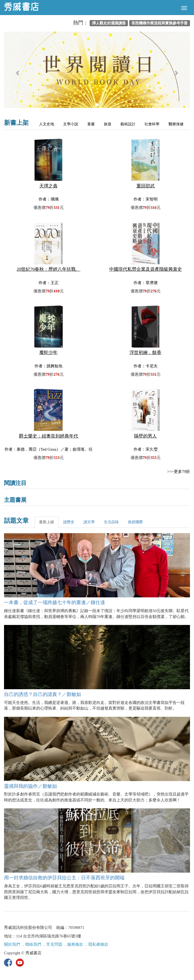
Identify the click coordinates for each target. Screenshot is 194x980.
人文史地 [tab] (47, 124)
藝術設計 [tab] (128, 124)
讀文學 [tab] (89, 522)
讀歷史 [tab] (69, 522)
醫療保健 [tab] (176, 124)
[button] (18, 72)
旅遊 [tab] (108, 124)
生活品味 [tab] (111, 522)
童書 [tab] (91, 124)
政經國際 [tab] (135, 522)
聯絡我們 (33, 944)
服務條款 (75, 944)
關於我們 (12, 944)
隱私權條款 (98, 944)
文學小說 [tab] (71, 124)
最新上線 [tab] (47, 522)
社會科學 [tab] (152, 124)
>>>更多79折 (179, 472)
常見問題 (54, 944)
